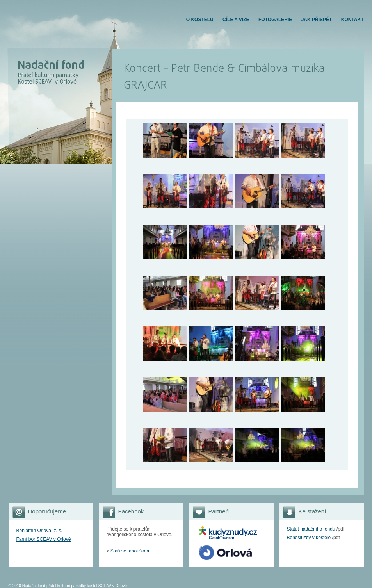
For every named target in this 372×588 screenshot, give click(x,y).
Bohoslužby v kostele (309, 538)
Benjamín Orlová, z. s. (39, 531)
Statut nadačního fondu (311, 529)
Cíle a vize (236, 20)
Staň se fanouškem (131, 551)
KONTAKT (352, 20)
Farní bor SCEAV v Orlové (44, 539)
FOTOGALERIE (275, 20)
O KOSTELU (200, 20)
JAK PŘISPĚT (317, 20)
